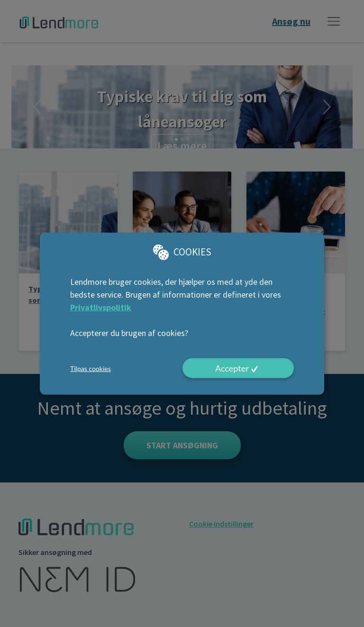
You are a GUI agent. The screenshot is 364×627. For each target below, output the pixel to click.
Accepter (232, 368)
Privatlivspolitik (101, 307)
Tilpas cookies (91, 368)
